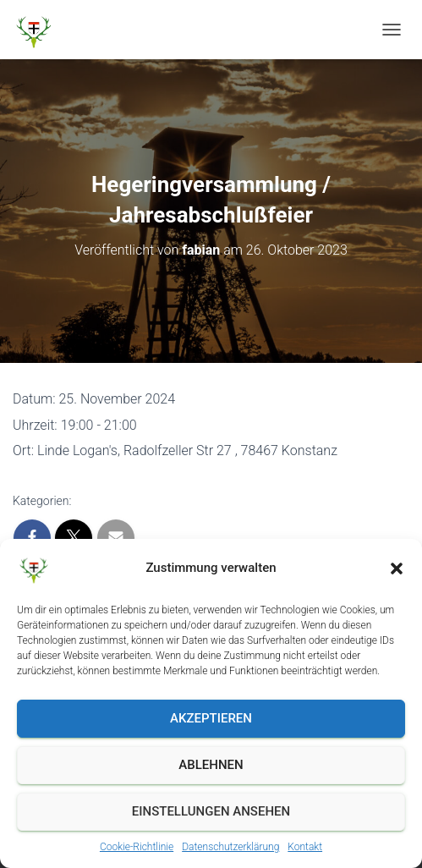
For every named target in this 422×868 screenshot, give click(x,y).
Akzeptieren (211, 718)
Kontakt (305, 847)
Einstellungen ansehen (211, 811)
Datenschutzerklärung (230, 847)
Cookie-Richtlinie (137, 847)
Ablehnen (211, 765)
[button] (397, 569)
